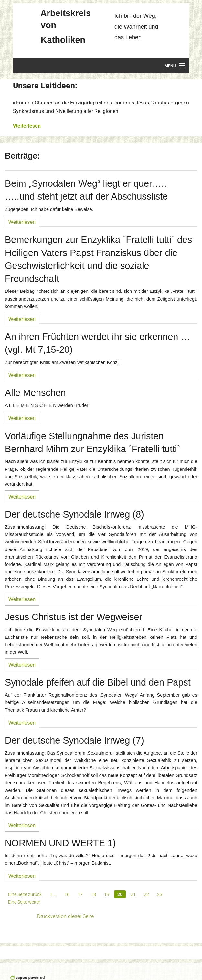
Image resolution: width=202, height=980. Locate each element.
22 (146, 894)
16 (67, 894)
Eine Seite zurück (25, 894)
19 (107, 894)
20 (120, 894)
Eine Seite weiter (24, 902)
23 (160, 894)
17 (80, 894)
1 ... (53, 894)
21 (133, 894)
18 (93, 894)
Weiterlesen (27, 126)
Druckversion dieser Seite (65, 916)
